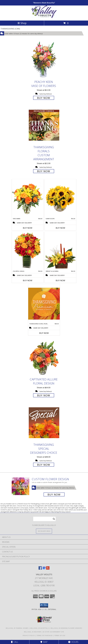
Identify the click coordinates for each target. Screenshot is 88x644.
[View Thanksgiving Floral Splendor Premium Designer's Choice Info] (44, 304)
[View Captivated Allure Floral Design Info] (44, 357)
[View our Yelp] (48, 569)
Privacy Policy (29, 635)
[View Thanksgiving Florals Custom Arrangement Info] (44, 125)
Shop (22, 23)
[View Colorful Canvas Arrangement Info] (28, 251)
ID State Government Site (53, 632)
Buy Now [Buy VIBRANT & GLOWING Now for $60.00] (60, 280)
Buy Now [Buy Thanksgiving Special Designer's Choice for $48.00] (44, 465)
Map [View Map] (44, 642)
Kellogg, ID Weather (33, 632)
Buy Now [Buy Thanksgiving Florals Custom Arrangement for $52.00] (44, 171)
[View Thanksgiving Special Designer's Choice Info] (44, 423)
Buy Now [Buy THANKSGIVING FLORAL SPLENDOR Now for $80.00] (44, 333)
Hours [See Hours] (73, 642)
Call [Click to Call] (15, 642)
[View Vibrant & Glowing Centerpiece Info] (60, 251)
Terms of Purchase (45, 635)
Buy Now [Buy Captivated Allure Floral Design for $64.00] (44, 395)
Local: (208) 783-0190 (44, 585)
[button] (44, 605)
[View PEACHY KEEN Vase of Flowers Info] (44, 60)
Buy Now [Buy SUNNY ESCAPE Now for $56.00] (60, 228)
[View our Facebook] (40, 569)
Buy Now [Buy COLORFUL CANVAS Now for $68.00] (28, 280)
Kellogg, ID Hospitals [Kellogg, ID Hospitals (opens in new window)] (40, 628)
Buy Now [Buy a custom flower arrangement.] (54, 494)
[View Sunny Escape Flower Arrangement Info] (60, 198)
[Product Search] (44, 519)
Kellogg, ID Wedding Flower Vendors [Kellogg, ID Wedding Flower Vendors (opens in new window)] (66, 628)
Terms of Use (60, 635)
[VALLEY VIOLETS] (44, 17)
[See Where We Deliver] (44, 531)
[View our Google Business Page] (44, 569)
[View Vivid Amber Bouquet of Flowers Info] (28, 198)
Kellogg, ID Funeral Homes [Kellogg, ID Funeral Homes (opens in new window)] (17, 628)
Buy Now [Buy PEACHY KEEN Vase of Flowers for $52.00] (44, 98)
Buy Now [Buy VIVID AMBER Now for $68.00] (28, 228)
